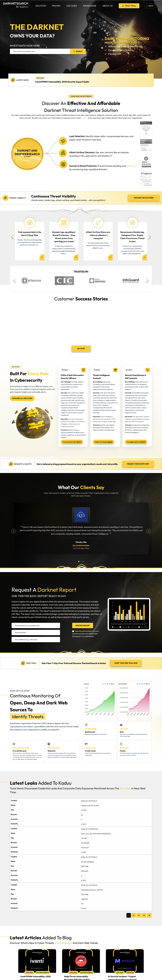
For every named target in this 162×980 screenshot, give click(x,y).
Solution (41, 6)
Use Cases (72, 6)
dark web (125, 788)
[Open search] (150, 6)
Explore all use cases (22, 398)
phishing (130, 166)
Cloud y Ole (81, 542)
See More (81, 349)
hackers (84, 118)
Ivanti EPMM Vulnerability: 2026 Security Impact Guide (62, 82)
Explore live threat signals (103, 442)
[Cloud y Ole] (81, 515)
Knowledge (90, 6)
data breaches (64, 943)
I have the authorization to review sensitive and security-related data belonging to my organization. (86, 634)
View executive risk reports (72, 442)
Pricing (56, 6)
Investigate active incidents (136, 442)
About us (107, 6)
